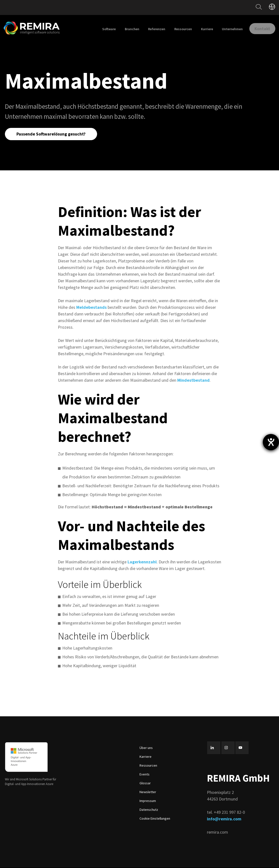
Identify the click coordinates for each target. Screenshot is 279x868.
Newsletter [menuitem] (148, 793)
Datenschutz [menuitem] (149, 810)
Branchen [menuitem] (127, 29)
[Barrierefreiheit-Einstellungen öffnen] (271, 442)
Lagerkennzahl (142, 562)
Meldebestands (91, 308)
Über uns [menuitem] (146, 748)
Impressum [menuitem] (148, 801)
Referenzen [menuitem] (152, 29)
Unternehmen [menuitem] (227, 29)
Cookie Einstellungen (155, 819)
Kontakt (260, 28)
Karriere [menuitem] (202, 29)
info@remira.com (224, 819)
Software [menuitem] (104, 29)
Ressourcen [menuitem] (178, 29)
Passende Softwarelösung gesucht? (52, 134)
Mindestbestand (193, 381)
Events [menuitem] (145, 775)
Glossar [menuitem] (145, 784)
